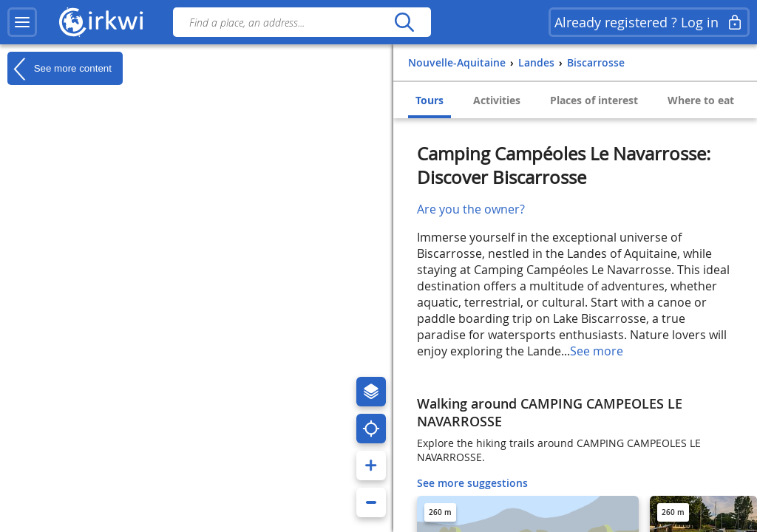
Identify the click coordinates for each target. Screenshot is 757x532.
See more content (60, 69)
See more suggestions (472, 483)
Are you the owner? (471, 209)
